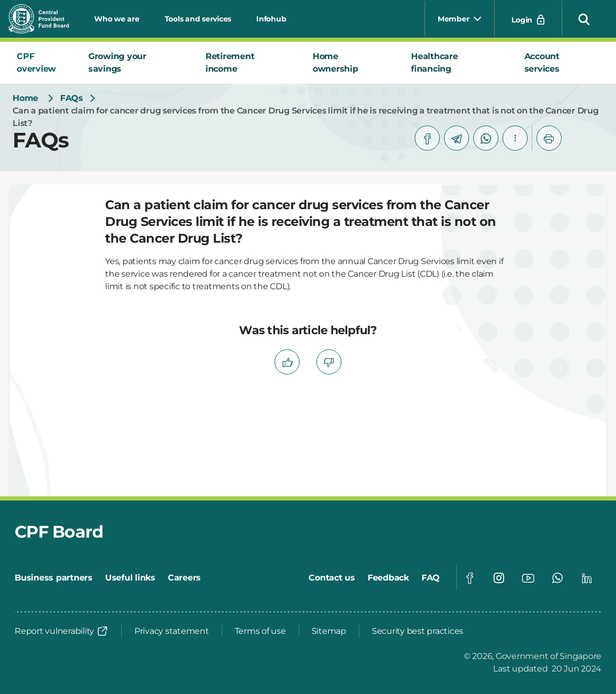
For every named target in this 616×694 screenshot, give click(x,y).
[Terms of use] (260, 631)
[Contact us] (332, 578)
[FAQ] (431, 578)
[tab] (44, 63)
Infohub (271, 19)
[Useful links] (130, 578)
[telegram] (457, 138)
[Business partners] (54, 578)
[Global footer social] (470, 578)
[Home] (25, 98)
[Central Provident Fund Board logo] (45, 19)
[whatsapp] (486, 138)
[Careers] (184, 578)
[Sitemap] (329, 631)
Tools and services (198, 19)
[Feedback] (388, 578)
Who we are (117, 19)
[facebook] (427, 138)
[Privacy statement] (172, 631)
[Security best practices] (418, 631)
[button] (584, 19)
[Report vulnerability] (62, 631)
